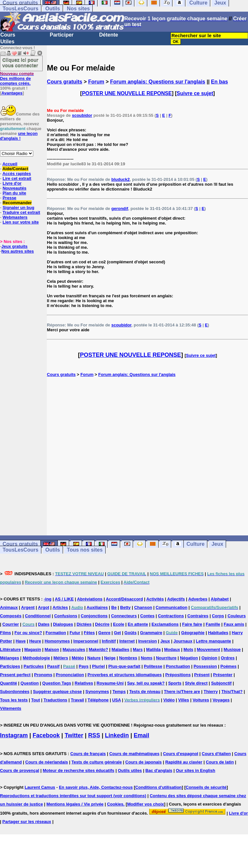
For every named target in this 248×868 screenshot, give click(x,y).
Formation (56, 633)
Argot (44, 607)
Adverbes (198, 599)
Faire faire (192, 624)
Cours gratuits (64, 82)
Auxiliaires (97, 607)
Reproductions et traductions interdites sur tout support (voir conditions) (73, 796)
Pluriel (98, 666)
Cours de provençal (20, 770)
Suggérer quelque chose (57, 692)
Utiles (7, 42)
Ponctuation (178, 666)
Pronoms (43, 675)
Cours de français (88, 754)
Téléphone (98, 700)
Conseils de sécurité (206, 787)
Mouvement (208, 649)
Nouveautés (15, 188)
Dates (44, 624)
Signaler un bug (18, 208)
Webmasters (15, 217)
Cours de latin (220, 762)
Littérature (10, 649)
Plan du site (14, 193)
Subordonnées (15, 692)
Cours (8, 35)
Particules (34, 666)
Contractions (171, 616)
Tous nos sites (85, 550)
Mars (138, 649)
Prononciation (70, 675)
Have (21, 641)
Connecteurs (124, 616)
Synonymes (97, 692)
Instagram (14, 735)
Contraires (198, 616)
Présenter (223, 675)
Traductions (56, 700)
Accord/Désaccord (124, 599)
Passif (53, 666)
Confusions (66, 616)
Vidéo (169, 700)
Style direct (196, 683)
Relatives (84, 683)
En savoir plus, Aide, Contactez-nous (96, 787)
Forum (96, 82)
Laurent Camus (40, 787)
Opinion (209, 658)
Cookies (115, 804)
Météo (78, 658)
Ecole (119, 624)
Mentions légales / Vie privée (75, 804)
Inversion (148, 641)
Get (118, 633)
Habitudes (218, 633)
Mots (188, 649)
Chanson (143, 607)
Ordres (228, 658)
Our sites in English (195, 770)
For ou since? (28, 633)
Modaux (172, 649)
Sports (175, 683)
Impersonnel (86, 641)
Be (114, 607)
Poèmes (229, 666)
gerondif (120, 209)
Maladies (121, 649)
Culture (195, 544)
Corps (218, 616)
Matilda (154, 649)
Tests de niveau (145, 692)
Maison (52, 649)
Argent (28, 607)
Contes (147, 616)
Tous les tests (14, 700)
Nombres (128, 658)
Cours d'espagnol (181, 754)
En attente (138, 624)
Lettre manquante (214, 641)
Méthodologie (36, 658)
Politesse (153, 666)
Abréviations (90, 599)
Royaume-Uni (110, 683)
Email (141, 735)
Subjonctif (222, 683)
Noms (147, 658)
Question (30, 683)
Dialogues (63, 624)
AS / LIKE (64, 599)
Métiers (61, 658)
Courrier (10, 624)
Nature (94, 658)
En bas (219, 82)
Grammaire (151, 633)
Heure (35, 641)
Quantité (9, 683)
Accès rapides (16, 174)
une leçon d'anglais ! (19, 136)
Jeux (217, 544)
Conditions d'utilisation (159, 787)
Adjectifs (176, 599)
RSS (94, 735)
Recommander (17, 203)
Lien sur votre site (21, 222)
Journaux (183, 641)
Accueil (10, 164)
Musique (232, 649)
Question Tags (57, 683)
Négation (189, 658)
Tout (36, 700)
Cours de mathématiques (134, 754)
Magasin (33, 649)
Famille (213, 624)
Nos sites (78, 9)
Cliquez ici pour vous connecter (20, 62)
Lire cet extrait (17, 178)
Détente (109, 35)
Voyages (221, 700)
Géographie (193, 633)
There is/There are (182, 692)
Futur (75, 633)
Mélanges (10, 658)
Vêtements (11, 708)
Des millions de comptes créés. (17, 78)
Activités (155, 599)
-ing (47, 599)
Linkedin (117, 735)
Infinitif (109, 641)
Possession (205, 666)
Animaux (9, 607)
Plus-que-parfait (124, 666)
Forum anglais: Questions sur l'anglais (158, 82)
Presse (10, 198)
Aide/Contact (15, 169)
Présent (202, 675)
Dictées (84, 624)
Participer (62, 35)
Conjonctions (94, 616)
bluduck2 (121, 179)
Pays (84, 666)
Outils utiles (130, 770)
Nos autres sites (17, 251)
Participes (10, 666)
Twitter (74, 735)
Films (5, 633)
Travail (77, 700)
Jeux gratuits (14, 246)
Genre (104, 633)
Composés (11, 616)
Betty (125, 607)
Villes (184, 700)
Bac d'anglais (159, 770)
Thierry (211, 692)
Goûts (130, 633)
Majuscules (74, 649)
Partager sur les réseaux (27, 822)
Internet (127, 641)
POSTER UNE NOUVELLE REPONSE (127, 93)
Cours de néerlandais (46, 762)
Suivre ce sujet (195, 93)
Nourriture (166, 658)
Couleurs (237, 616)
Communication (171, 607)
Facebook (46, 735)
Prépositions (178, 675)
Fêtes (89, 633)
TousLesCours (21, 9)
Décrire (102, 624)
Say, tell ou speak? (146, 683)
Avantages (12, 93)
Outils (52, 9)
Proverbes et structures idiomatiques (125, 675)
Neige (110, 658)
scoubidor (82, 115)
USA (116, 700)
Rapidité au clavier (184, 762)
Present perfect (15, 675)
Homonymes (57, 641)
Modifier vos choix (146, 804)
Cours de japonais (144, 762)
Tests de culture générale (97, 762)
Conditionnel (38, 616)
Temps (119, 692)
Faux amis (234, 624)
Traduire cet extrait (21, 212)
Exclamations (165, 624)
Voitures (201, 700)
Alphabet (220, 599)
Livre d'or (12, 183)
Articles (60, 607)
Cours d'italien (216, 754)
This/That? (232, 692)
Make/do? (98, 649)
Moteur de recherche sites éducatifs (78, 770)
